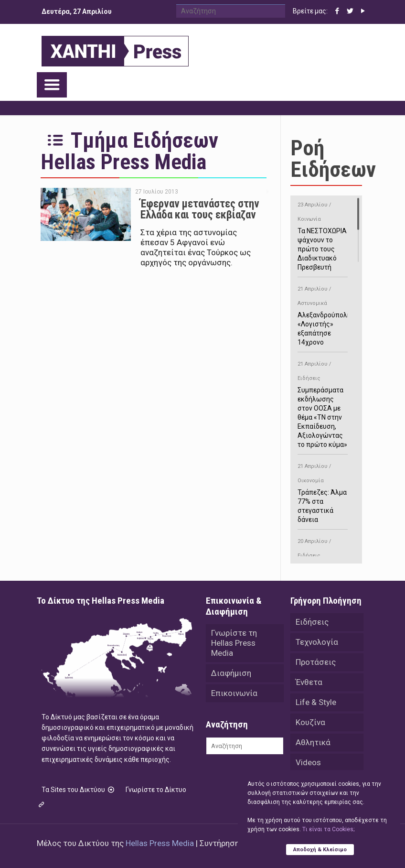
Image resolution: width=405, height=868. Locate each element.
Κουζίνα (310, 722)
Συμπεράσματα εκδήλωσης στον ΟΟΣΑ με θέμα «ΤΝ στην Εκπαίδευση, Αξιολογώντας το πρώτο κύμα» (323, 403)
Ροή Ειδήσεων (333, 159)
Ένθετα (309, 682)
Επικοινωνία (234, 693)
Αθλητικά (313, 742)
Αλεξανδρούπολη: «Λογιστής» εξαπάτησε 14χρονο (325, 314)
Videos (308, 762)
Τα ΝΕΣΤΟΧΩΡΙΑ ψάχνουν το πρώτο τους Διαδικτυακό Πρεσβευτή (323, 234)
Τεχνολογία (317, 642)
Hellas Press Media (160, 843)
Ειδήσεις (312, 622)
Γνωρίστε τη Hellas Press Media (234, 643)
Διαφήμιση (231, 673)
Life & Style (316, 702)
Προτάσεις (316, 662)
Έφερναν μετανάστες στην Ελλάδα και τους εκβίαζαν (200, 209)
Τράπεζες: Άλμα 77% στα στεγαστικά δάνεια (323, 491)
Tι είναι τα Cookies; (328, 829)
